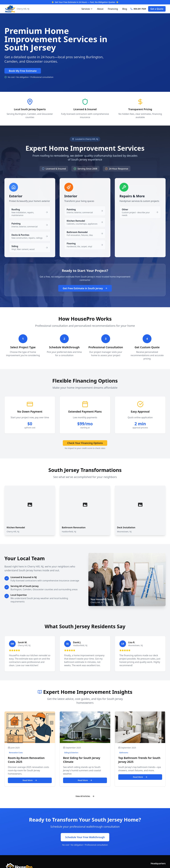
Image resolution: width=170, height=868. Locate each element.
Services (87, 9)
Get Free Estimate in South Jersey (85, 288)
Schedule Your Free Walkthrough (85, 837)
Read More (30, 780)
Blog (125, 9)
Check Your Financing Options (85, 443)
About (100, 9)
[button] (30, 212)
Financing (113, 9)
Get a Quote (157, 9)
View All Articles (85, 796)
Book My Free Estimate (23, 71)
